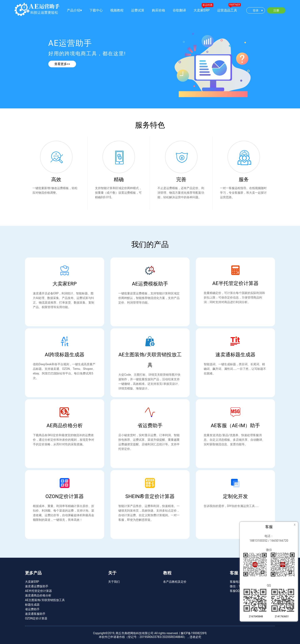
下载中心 (96, 10)
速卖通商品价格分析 (38, 595)
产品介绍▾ (74, 10)
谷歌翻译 (179, 10)
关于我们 (114, 582)
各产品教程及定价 (175, 582)
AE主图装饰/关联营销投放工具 (45, 600)
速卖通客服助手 (35, 614)
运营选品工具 (227, 10)
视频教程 (117, 10)
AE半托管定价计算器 (38, 591)
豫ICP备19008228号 (194, 633)
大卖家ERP (202, 10)
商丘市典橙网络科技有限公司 (135, 633)
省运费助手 (32, 609)
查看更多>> (62, 64)
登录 (258, 10)
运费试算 (138, 10)
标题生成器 (32, 605)
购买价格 (159, 10)
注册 (276, 10)
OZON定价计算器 (36, 618)
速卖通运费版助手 (37, 586)
